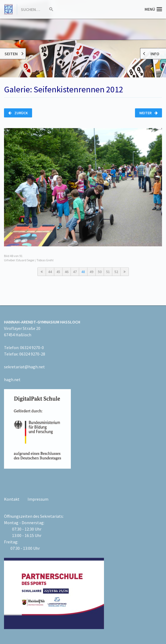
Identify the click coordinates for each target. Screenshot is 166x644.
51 (108, 272)
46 (67, 272)
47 (75, 272)
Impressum (38, 499)
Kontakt (12, 499)
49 (91, 272)
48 (83, 272)
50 (100, 272)
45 (58, 272)
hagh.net (12, 380)
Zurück (18, 113)
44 (50, 272)
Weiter (148, 113)
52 (116, 272)
